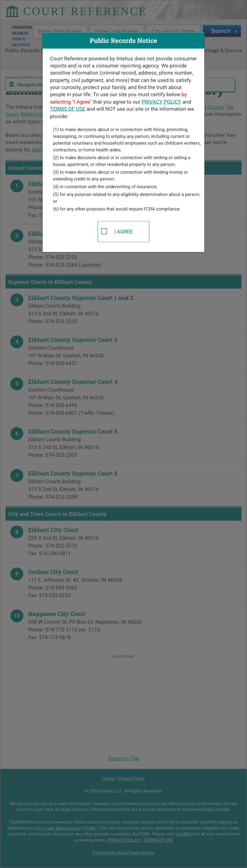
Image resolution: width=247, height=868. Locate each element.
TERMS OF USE (68, 109)
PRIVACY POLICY (161, 102)
